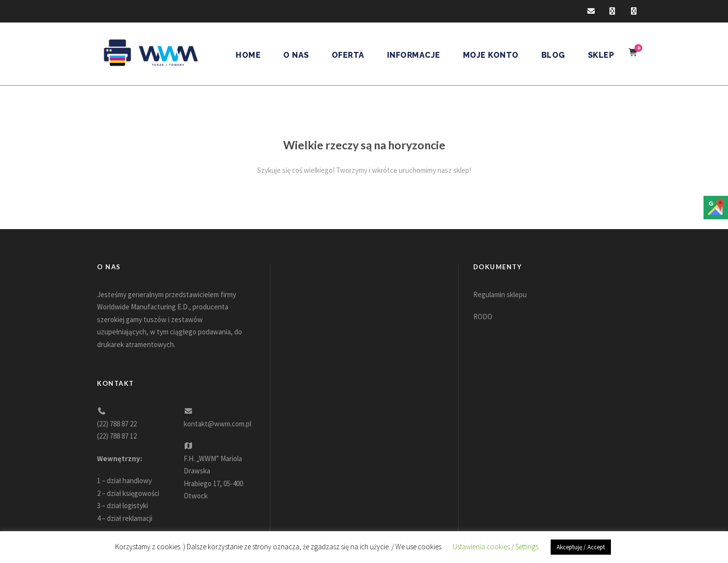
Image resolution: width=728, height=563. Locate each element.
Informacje (414, 55)
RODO (483, 317)
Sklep (601, 55)
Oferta (348, 55)
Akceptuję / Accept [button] (581, 547)
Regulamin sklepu (500, 294)
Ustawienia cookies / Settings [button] (496, 547)
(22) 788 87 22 (117, 424)
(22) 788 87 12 (117, 436)
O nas (296, 55)
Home (248, 55)
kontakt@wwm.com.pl (218, 424)
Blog (553, 55)
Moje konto (491, 55)
